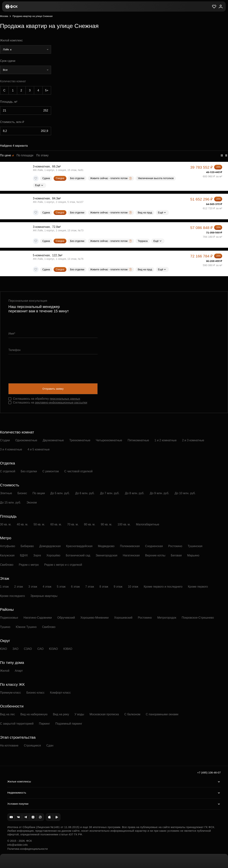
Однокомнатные (26, 440)
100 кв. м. (124, 524)
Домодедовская (50, 546)
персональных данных (65, 399)
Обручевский (66, 618)
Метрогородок (167, 618)
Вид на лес (7, 714)
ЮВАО (68, 649)
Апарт (19, 671)
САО (40, 649)
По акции (39, 493)
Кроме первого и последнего (163, 587)
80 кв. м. (90, 524)
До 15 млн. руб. (10, 503)
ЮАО (3, 649)
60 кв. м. (56, 524)
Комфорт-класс (60, 693)
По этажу (42, 155)
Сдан (50, 745)
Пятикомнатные (138, 440)
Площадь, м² (9, 102)
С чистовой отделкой (78, 471)
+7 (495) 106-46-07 (209, 772)
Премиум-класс (10, 693)
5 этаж (61, 587)
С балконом (132, 714)
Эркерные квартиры (44, 596)
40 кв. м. (22, 524)
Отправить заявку (53, 389)
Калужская (7, 555)
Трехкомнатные (80, 440)
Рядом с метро (29, 565)
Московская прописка (104, 714)
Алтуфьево (8, 546)
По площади (25, 155)
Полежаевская (130, 546)
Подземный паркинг (69, 724)
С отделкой (8, 471)
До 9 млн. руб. (159, 493)
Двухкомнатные (53, 440)
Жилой (5, 671)
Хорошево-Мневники (95, 618)
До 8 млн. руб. (135, 493)
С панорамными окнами (162, 714)
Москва (4, 16)
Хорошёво (53, 555)
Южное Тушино (26, 627)
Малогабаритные (148, 524)
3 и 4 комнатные (11, 449)
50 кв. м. (39, 524)
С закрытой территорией (17, 724)
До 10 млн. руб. (185, 493)
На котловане (9, 745)
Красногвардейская (79, 546)
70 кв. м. (73, 524)
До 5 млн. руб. (60, 493)
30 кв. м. (6, 524)
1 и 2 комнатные (166, 440)
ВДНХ (24, 555)
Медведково (106, 546)
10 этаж (133, 587)
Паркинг (45, 724)
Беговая (176, 555)
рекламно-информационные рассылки (61, 403)
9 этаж (118, 587)
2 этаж (19, 587)
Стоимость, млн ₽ (12, 122)
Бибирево (27, 546)
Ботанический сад (78, 555)
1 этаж (4, 587)
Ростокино (175, 546)
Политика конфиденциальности (27, 849)
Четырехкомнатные (109, 440)
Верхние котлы (155, 555)
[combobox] (26, 49)
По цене (5, 155)
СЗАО (28, 649)
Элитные (6, 493)
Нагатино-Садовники (38, 618)
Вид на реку (61, 714)
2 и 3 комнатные (193, 440)
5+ (47, 90)
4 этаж (47, 587)
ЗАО (15, 649)
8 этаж (104, 587)
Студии (5, 440)
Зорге (37, 555)
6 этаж (76, 587)
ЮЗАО (54, 649)
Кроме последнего (12, 596)
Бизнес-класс (35, 693)
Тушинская (195, 546)
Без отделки (29, 471)
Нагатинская (131, 555)
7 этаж (90, 587)
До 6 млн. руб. (85, 493)
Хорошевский (123, 618)
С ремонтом (51, 471)
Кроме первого (198, 587)
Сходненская (154, 546)
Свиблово (7, 565)
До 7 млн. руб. (110, 493)
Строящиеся (32, 745)
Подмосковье (9, 618)
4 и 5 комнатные (39, 449)
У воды (79, 714)
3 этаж (33, 587)
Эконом (32, 503)
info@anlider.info (18, 845)
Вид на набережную (34, 714)
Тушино (5, 627)
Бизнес (22, 493)
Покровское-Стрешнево (198, 618)
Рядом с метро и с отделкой (63, 565)
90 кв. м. (106, 524)
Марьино (193, 555)
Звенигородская (106, 555)
